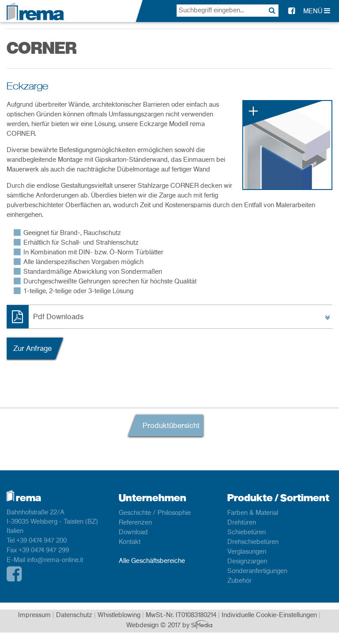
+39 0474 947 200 (41, 541)
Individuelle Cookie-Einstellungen (269, 615)
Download (133, 532)
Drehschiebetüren (253, 542)
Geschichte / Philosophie (155, 513)
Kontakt (130, 542)
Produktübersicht (171, 426)
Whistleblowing (119, 615)
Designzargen (247, 562)
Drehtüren (242, 523)
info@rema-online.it (55, 560)
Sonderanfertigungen (257, 571)
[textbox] (228, 11)
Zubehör (239, 581)
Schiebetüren (247, 532)
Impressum (34, 615)
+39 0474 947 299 (44, 551)
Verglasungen (247, 552)
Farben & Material (253, 513)
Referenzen (135, 523)
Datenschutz (74, 615)
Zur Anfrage (32, 349)
